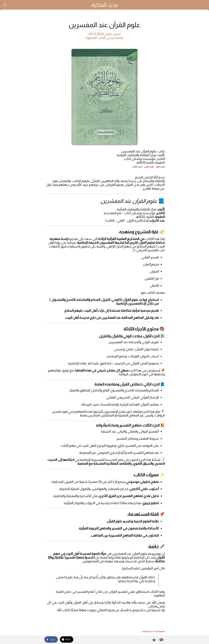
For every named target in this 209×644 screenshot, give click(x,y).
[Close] (5, 5)
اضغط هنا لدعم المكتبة (153, 631)
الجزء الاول (160, 167)
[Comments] (161, 640)
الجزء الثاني (149, 167)
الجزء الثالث (137, 167)
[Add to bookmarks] (154, 640)
